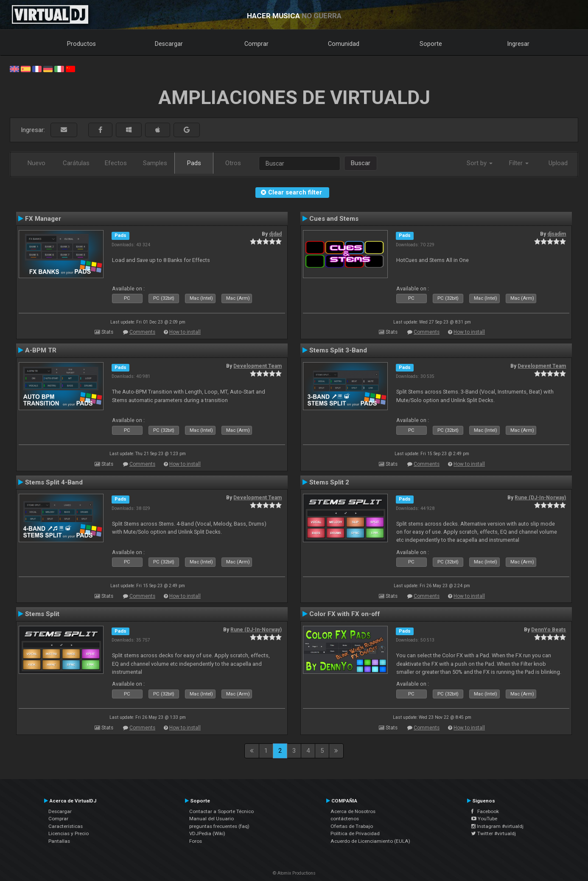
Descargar (169, 44)
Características (66, 826)
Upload (558, 163)
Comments (142, 332)
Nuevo (36, 163)
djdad (275, 234)
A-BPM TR (41, 350)
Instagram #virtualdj (497, 826)
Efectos (116, 163)
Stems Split (42, 614)
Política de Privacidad (355, 833)
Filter (519, 163)
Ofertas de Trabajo (352, 826)
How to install (185, 332)
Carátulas (76, 163)
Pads (194, 163)
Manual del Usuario (211, 819)
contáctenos (345, 819)
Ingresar (518, 44)
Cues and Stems (334, 219)
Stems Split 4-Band (54, 482)
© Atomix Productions (294, 873)
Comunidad (344, 44)
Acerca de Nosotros (353, 811)
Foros (196, 841)
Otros (233, 163)
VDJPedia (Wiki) (207, 833)
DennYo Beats (549, 630)
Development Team (258, 366)
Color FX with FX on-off (345, 614)
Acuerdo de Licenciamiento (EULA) (370, 841)
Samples (155, 163)
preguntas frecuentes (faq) (219, 826)
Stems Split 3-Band (338, 350)
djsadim (557, 234)
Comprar (256, 44)
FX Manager (43, 219)
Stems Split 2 (329, 482)
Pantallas (59, 841)
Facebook (485, 811)
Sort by (480, 163)
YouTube (484, 819)
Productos (81, 44)
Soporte (431, 44)
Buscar (361, 163)
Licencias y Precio (69, 833)
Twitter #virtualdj (494, 833)
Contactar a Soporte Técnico (221, 811)
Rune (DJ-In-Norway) (540, 498)
